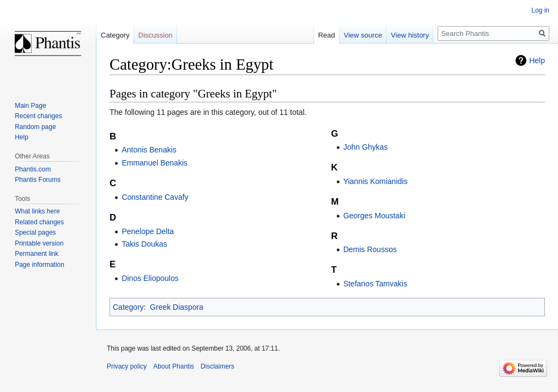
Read (327, 35)
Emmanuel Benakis (154, 163)
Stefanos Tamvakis (375, 284)
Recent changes (38, 116)
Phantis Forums (38, 180)
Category (128, 307)
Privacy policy (127, 366)
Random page (35, 127)
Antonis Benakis (149, 150)
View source (363, 35)
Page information (40, 265)
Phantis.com (33, 169)
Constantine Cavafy (155, 197)
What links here (37, 211)
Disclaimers (217, 366)
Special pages (35, 232)
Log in (540, 10)
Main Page (30, 106)
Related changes (39, 222)
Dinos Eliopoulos (150, 278)
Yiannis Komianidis (375, 181)
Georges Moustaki (374, 216)
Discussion (156, 35)
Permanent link (37, 254)
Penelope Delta (148, 231)
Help (537, 60)
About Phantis (174, 366)
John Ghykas (366, 147)
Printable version (39, 243)
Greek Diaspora (177, 307)
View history (410, 35)
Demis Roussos (370, 249)
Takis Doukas (144, 244)
